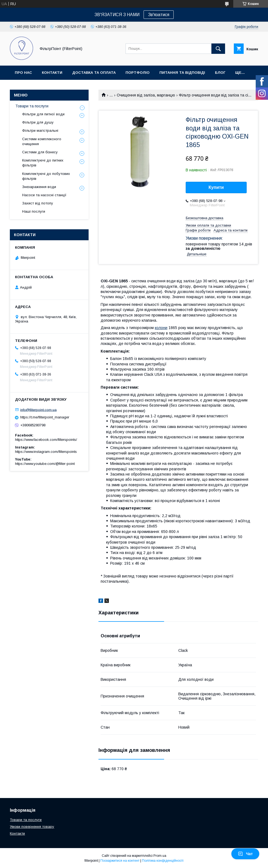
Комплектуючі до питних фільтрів (43, 163)
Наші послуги (34, 211)
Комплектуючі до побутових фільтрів (46, 176)
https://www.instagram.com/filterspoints (46, 452)
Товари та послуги (32, 106)
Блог (220, 73)
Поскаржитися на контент (120, 861)
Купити (216, 187)
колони (161, 328)
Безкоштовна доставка (204, 218)
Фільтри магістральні (40, 131)
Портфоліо (138, 73)
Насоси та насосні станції (44, 195)
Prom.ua (160, 856)
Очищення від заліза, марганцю (146, 95)
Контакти (52, 73)
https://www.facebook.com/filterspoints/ (46, 440)
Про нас (23, 73)
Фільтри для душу (38, 122)
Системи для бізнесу (40, 152)
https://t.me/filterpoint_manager (45, 417)
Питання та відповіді (182, 73)
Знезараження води (39, 187)
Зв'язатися (159, 15)
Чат (245, 854)
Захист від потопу (38, 203)
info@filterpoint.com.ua (38, 410)
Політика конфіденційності (163, 861)
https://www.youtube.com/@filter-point (45, 464)
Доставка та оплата (94, 73)
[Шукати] (218, 49)
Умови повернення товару (32, 827)
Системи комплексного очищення (42, 141)
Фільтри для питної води (43, 114)
